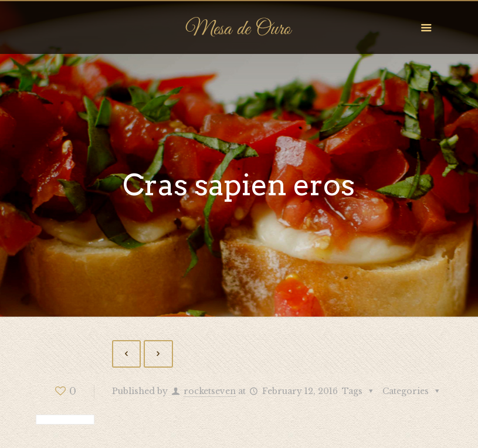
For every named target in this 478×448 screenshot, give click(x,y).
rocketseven (210, 391)
